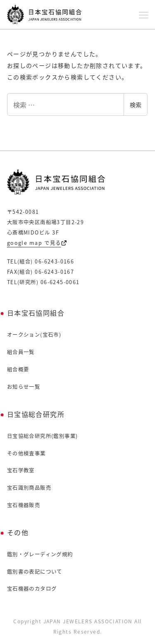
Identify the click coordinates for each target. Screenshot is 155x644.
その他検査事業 (26, 453)
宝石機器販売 (24, 505)
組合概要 (18, 369)
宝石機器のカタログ (32, 589)
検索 (136, 105)
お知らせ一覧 (24, 387)
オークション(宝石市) (34, 335)
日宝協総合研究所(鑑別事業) (43, 436)
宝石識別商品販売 (29, 488)
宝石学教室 (21, 470)
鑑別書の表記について (35, 572)
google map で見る (37, 243)
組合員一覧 (21, 352)
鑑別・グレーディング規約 (40, 554)
